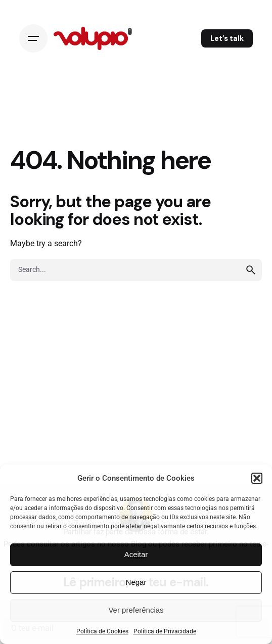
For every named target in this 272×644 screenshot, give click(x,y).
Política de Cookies (102, 631)
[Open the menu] (33, 38)
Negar (136, 582)
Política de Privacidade (165, 631)
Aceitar (136, 554)
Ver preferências (136, 610)
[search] (251, 270)
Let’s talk (227, 38)
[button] (257, 478)
